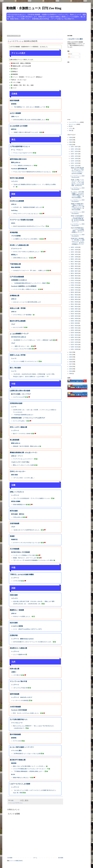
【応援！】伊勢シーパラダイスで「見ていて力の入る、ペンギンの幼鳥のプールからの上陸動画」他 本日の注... (77, 183)
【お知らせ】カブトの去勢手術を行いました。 (27, 530)
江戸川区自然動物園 (17, 277)
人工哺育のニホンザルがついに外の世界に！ (26, 239)
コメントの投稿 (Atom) (16, 861)
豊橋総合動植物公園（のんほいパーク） (24, 453)
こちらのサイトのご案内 (75, 39)
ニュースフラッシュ (17, 803)
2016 (71, 366)
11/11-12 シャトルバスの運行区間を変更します (27, 302)
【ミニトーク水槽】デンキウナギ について (26, 361)
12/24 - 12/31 (74, 149)
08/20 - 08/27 (74, 271)
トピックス (14, 181)
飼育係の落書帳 (16, 501)
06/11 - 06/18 (74, 295)
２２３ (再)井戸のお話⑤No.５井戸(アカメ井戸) (27, 629)
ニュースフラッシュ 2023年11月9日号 (77, 201)
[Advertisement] (40, 28)
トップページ (15, 430)
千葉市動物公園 (15, 264)
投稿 (70, 54)
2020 (71, 357)
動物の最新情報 (16, 267)
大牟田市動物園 (15, 707)
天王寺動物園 (15, 549)
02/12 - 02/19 (74, 335)
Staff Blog (14, 210)
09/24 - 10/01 (74, 259)
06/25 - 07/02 (74, 290)
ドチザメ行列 (17, 581)
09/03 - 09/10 (74, 266)
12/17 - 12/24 (74, 151)
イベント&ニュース (17, 723)
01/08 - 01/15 (74, 347)
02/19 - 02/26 (74, 333)
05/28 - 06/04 (74, 299)
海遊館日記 (14, 539)
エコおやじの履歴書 (17, 626)
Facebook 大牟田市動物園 (19, 710)
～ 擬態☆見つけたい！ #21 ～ (22, 346)
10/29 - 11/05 (74, 247)
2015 (71, 369)
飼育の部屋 (14, 475)
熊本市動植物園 (15, 734)
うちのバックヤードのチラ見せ (20, 462)
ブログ (13, 324)
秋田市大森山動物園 (17, 178)
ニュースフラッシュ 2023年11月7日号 (77, 225)
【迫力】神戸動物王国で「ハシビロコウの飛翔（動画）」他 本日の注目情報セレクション (77, 230)
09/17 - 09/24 (74, 262)
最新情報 (14, 763)
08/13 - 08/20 (74, 273)
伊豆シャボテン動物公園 (18, 427)
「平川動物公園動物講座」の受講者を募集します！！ (29, 771)
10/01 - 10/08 (74, 257)
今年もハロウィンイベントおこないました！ (26, 214)
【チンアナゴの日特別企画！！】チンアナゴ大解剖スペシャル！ (32, 498)
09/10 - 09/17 (74, 264)
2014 (71, 371)
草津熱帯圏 (14, 233)
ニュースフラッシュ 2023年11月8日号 (77, 213)
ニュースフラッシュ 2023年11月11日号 (77, 177)
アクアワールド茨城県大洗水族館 (22, 220)
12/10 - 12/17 (74, 154)
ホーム (35, 858)
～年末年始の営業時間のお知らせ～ (24, 415)
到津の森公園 (15, 669)
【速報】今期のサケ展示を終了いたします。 (26, 132)
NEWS (13, 223)
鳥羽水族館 (14, 511)
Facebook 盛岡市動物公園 (19, 169)
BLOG (13, 774)
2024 (71, 142)
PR (70, 126)
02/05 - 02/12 (74, 337)
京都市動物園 (15, 523)
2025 (71, 140)
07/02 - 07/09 (74, 288)
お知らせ (14, 204)
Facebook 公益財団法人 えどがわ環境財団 (24, 286)
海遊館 (12, 536)
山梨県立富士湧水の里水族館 (20, 391)
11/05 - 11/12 (74, 166)
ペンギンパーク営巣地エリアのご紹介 (24, 555)
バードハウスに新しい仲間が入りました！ (25, 289)
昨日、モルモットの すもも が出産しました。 (27, 713)
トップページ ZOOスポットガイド (22, 697)
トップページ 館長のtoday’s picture (22, 639)
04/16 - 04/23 (74, 314)
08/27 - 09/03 (74, 269)
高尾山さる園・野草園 (18, 308)
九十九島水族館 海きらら (19, 719)
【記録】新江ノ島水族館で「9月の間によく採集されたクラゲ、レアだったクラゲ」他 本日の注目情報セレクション (77, 241)
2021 (71, 355)
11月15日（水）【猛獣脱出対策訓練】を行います (28, 207)
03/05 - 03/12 (74, 328)
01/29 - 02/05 (74, 340)
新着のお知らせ (16, 443)
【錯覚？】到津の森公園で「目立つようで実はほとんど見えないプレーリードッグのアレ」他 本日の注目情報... (77, 171)
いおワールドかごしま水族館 (20, 784)
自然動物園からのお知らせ (19, 280)
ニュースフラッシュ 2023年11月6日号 (77, 235)
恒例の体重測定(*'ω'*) (19, 505)
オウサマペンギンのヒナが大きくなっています (27, 543)
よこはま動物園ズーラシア (19, 334)
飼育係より (14, 255)
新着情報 (14, 104)
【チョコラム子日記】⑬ (20, 688)
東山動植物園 (15, 440)
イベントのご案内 (16, 750)
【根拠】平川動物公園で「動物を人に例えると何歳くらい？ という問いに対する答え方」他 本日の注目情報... (77, 207)
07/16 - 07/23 (74, 283)
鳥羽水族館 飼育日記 (18, 514)
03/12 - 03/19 (74, 326)
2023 (71, 145)
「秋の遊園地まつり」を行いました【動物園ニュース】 (29, 107)
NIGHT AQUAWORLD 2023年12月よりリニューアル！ (29, 226)
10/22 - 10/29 (74, 250)
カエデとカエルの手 (19, 397)
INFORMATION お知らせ (19, 337)
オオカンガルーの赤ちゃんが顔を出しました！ (27, 252)
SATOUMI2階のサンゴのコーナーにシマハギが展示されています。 (33, 642)
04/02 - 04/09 (74, 318)
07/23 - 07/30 (74, 280)
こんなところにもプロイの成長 (22, 349)
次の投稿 (10, 858)
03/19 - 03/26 (74, 323)
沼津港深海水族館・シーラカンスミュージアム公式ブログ (28, 418)
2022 (71, 352)
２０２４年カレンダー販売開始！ (23, 315)
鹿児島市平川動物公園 (18, 760)
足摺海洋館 (14, 635)
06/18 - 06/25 (74, 292)
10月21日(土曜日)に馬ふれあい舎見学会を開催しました (29, 120)
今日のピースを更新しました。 (22, 616)
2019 (71, 359)
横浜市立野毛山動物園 (18, 321)
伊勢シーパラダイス (17, 492)
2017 (71, 364)
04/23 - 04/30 (74, 311)
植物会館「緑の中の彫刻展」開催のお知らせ (26, 446)
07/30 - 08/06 (74, 278)
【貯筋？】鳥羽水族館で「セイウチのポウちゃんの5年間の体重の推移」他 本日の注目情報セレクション (77, 219)
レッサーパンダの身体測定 (21, 700)
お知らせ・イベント (17, 456)
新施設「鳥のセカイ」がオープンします (25, 558)
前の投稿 (61, 858)
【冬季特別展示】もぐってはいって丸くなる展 (27, 754)
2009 (71, 374)
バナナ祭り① (17, 675)
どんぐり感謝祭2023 (19, 654)
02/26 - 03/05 (74, 330)
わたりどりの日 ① (18, 327)
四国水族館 (14, 595)
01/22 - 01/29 (74, 342)
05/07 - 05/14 (74, 307)
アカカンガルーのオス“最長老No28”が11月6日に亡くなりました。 (33, 172)
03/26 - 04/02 (74, 321)
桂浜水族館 (14, 623)
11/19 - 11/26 (74, 161)
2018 (71, 362)
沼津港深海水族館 (16, 403)
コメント (72, 57)
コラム (71, 128)
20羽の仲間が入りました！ (21, 258)
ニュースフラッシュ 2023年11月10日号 (77, 189)
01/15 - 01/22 (74, 345)
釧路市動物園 (15, 101)
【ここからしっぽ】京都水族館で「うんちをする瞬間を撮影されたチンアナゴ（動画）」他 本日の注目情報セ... (77, 195)
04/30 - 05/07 (74, 309)
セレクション (73, 124)
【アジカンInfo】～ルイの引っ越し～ (24, 478)
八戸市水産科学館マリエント (20, 146)
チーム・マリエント (17, 150)
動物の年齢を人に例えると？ (22, 778)
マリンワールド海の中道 (18, 681)
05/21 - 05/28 (74, 302)
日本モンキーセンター (18, 471)
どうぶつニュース (16, 248)
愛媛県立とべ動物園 (17, 610)
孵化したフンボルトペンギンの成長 (24, 465)
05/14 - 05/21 (74, 304)
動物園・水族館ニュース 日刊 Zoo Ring (34, 8)
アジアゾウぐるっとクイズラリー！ (24, 459)
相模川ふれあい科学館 (18, 355)
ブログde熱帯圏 (16, 236)
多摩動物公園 (15, 296)
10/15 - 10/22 (74, 252)
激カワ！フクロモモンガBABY (22, 434)
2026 (71, 137)
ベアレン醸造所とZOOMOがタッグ (23, 165)
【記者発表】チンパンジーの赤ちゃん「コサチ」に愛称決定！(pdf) (33, 340)
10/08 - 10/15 (74, 254)
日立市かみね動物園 (17, 201)
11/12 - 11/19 (74, 163)
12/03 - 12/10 (74, 156)
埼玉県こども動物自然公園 (19, 245)
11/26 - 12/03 (74, 158)
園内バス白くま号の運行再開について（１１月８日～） (29, 766)
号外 (70, 131)
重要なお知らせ (16, 162)
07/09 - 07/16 (74, 285)
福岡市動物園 (15, 694)
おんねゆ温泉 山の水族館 (19, 126)
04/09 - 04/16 (74, 316)
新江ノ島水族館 (15, 368)
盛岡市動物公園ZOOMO (18, 159)
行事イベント (15, 117)
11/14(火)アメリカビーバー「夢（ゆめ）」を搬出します (30, 270)
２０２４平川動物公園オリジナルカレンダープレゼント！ (30, 769)
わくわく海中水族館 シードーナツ (22, 747)
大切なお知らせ (18, 517)
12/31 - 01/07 (74, 147)
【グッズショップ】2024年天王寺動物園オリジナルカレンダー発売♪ (33, 560)
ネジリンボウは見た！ (20, 421)
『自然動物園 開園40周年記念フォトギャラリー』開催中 (30, 283)
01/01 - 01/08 (74, 349)
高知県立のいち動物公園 (18, 648)
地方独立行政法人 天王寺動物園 (20, 552)
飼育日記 (14, 129)
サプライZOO (17, 741)
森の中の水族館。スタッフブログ (21, 394)
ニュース (14, 358)
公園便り (14, 672)
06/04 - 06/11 (74, 297)
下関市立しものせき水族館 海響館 (22, 574)
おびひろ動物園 (15, 113)
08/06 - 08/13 (74, 276)
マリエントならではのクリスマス (23, 153)
